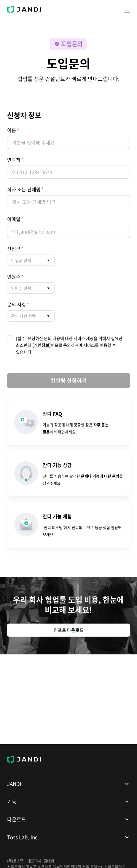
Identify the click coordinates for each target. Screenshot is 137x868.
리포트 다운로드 (69, 630)
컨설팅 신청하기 (69, 380)
